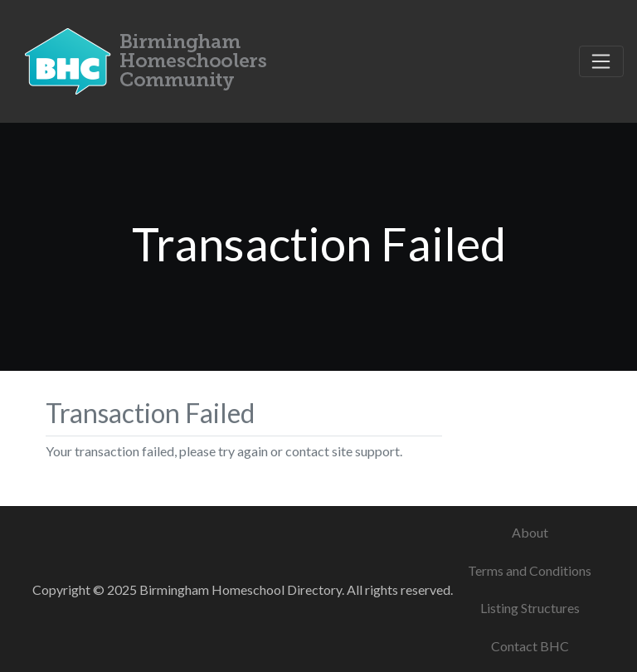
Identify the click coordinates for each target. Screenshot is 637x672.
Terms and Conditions (530, 570)
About (530, 532)
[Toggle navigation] (601, 61)
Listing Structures (530, 608)
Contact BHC (530, 646)
